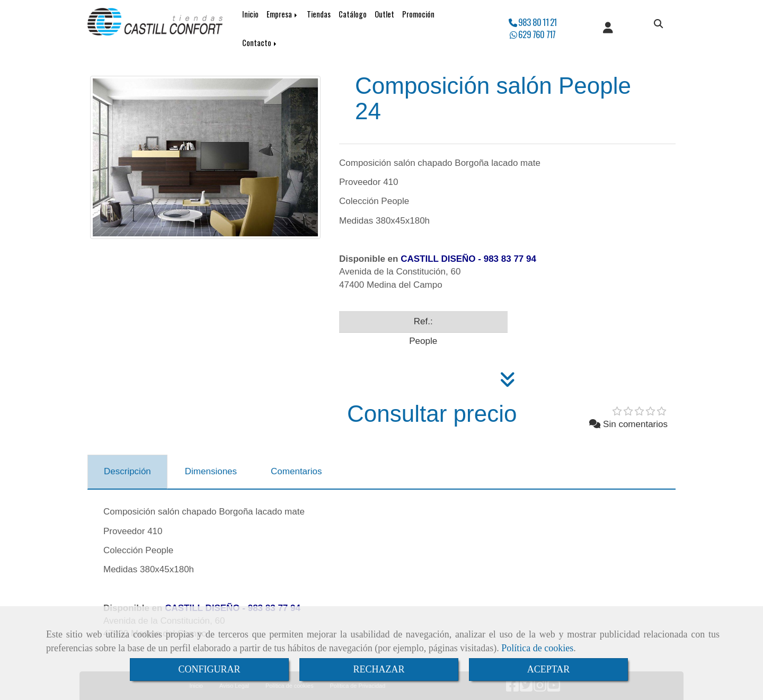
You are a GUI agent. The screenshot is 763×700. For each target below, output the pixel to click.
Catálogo (353, 14)
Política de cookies (537, 648)
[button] (608, 29)
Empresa (283, 14)
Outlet (384, 14)
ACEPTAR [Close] (549, 669)
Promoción (418, 14)
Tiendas (319, 14)
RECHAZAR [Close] (379, 669)
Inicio (250, 14)
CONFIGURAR (209, 669)
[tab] (127, 472)
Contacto (260, 43)
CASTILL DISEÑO (438, 259)
